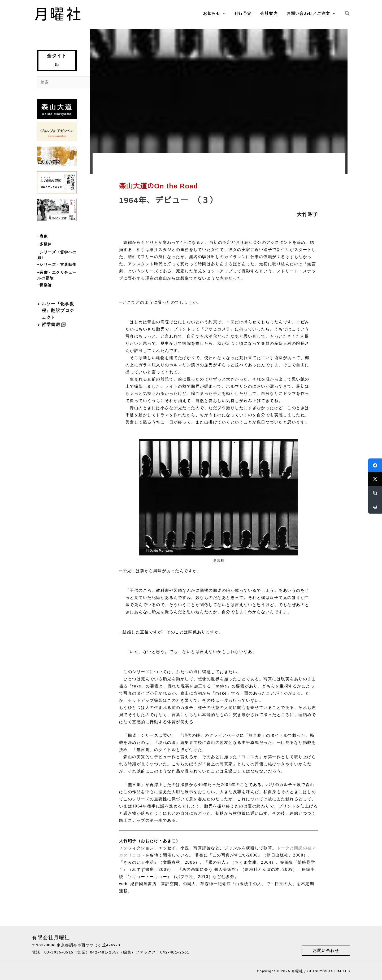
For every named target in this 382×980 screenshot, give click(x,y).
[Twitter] (375, 479)
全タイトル (57, 60)
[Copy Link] (375, 493)
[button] (225, 14)
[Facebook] (375, 465)
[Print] (375, 507)
